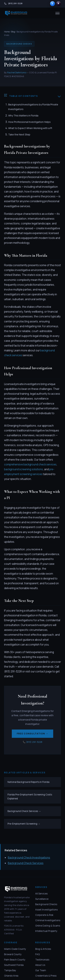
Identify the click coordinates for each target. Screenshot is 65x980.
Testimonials (42, 960)
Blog (13, 32)
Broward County (13, 954)
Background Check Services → (24, 811)
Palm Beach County (15, 960)
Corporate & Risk (44, 915)
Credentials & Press (46, 976)
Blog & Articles (43, 949)
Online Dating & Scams (48, 926)
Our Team (41, 970)
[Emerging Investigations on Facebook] (53, 4)
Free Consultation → (32, 733)
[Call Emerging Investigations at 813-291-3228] (13, 4)
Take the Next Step (19, 134)
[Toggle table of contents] (59, 96)
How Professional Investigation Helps (29, 122)
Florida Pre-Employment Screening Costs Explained (30, 797)
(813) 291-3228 (34, 742)
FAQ (37, 954)
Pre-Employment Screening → (24, 824)
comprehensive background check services (30, 464)
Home (7, 32)
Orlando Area (11, 976)
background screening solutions (24, 469)
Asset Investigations (46, 910)
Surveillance (42, 899)
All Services (41, 894)
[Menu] (57, 13)
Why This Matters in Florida (23, 115)
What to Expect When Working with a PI (30, 128)
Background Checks (46, 904)
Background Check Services (26, 863)
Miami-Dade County (15, 949)
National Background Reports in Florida (28, 782)
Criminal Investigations (48, 920)
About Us (40, 965)
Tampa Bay (10, 970)
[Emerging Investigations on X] (58, 4)
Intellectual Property (46, 931)
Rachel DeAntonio (17, 72)
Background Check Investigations (29, 858)
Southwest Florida (14, 965)
